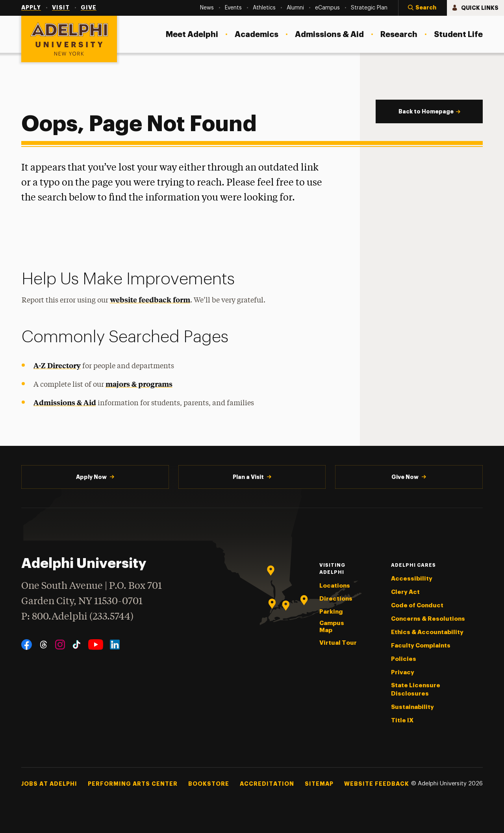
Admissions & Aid (65, 402)
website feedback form (150, 300)
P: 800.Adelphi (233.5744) (77, 616)
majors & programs (139, 384)
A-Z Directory (57, 365)
